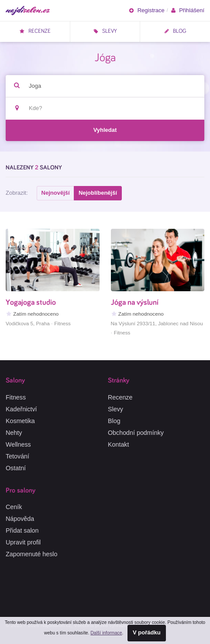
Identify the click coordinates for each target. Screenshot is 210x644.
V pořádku (147, 632)
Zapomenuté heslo (31, 554)
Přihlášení (187, 10)
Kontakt (118, 444)
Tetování (17, 456)
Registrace (146, 10)
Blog (175, 31)
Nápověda (20, 519)
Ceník (14, 507)
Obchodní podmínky (136, 433)
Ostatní (16, 468)
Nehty (14, 433)
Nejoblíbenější (98, 193)
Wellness (18, 444)
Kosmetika (20, 421)
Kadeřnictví (21, 409)
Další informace (106, 633)
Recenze (35, 31)
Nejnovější (56, 193)
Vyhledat (105, 130)
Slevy (105, 31)
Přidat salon (22, 530)
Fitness (16, 397)
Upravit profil (23, 542)
